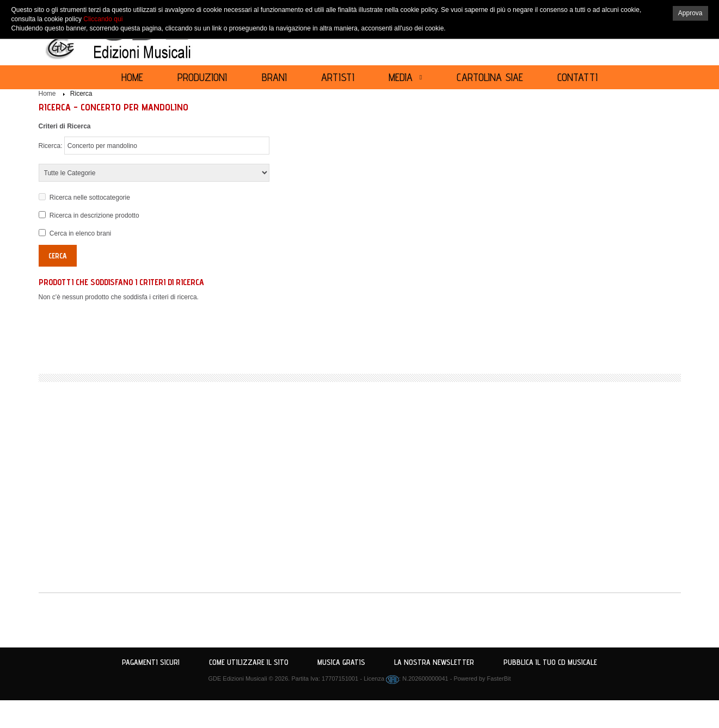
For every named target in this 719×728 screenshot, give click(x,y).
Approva (690, 13)
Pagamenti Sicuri (151, 662)
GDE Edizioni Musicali (237, 678)
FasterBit (499, 678)
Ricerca (81, 94)
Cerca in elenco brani (80, 233)
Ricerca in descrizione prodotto (94, 215)
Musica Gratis (341, 662)
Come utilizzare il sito (249, 662)
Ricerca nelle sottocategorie (90, 198)
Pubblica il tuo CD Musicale (550, 662)
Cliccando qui (103, 19)
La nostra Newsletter (434, 662)
